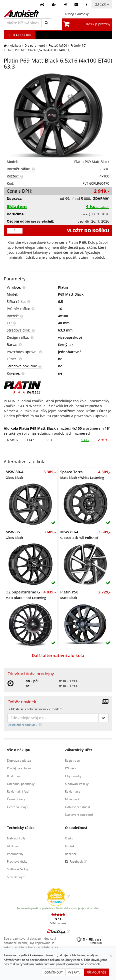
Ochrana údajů (17, 807)
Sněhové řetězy (18, 869)
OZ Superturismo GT (26, 595)
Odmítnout (54, 972)
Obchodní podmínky (21, 784)
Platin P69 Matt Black (92, 162)
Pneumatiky (15, 854)
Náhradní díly (16, 838)
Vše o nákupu (19, 750)
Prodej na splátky (19, 768)
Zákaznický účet (79, 750)
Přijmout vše (96, 972)
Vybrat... (75, 972)
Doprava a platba (19, 760)
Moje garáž (73, 799)
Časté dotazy (16, 799)
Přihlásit (71, 768)
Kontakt (70, 846)
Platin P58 (69, 595)
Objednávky (73, 776)
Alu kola (12, 846)
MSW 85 (14, 535)
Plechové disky (17, 861)
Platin (63, 287)
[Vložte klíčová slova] (23, 23)
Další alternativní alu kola (58, 655)
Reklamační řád (18, 791)
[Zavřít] (111, 956)
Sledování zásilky (77, 784)
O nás (69, 838)
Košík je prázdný (98, 24)
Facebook (76, 861)
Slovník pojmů (17, 877)
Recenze (71, 854)
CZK (102, 4)
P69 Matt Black (71, 294)
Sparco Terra (82, 475)
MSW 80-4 (14, 475)
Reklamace (15, 776)
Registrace (72, 760)
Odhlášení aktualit (77, 807)
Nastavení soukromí (79, 815)
